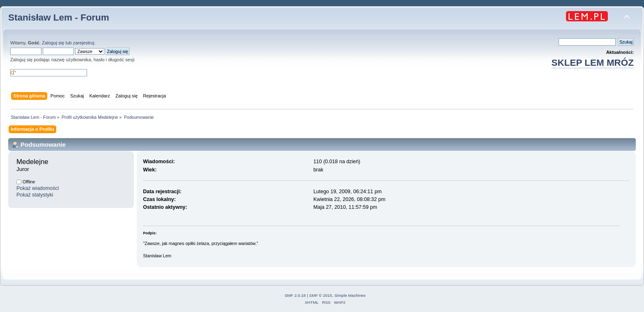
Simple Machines (350, 295)
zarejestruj (84, 43)
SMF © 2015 (321, 295)
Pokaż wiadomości (38, 188)
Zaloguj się (53, 43)
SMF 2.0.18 (295, 295)
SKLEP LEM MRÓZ (593, 63)
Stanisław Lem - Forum (59, 17)
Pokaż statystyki (35, 195)
